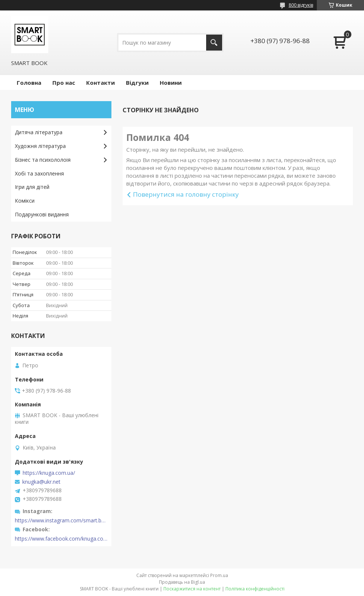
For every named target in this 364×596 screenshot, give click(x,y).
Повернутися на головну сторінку (186, 194)
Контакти (100, 83)
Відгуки (137, 83)
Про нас (64, 83)
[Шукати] (214, 43)
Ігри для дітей (32, 187)
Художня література (40, 146)
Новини (171, 83)
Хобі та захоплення (39, 173)
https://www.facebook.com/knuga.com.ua (61, 539)
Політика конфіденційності (255, 589)
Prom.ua (219, 575)
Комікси (25, 201)
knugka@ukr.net (41, 482)
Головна (29, 83)
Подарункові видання (42, 214)
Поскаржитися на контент (192, 589)
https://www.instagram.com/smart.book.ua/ (61, 521)
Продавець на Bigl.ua (182, 582)
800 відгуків (301, 5)
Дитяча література (39, 132)
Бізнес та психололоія (43, 160)
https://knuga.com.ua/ (49, 473)
